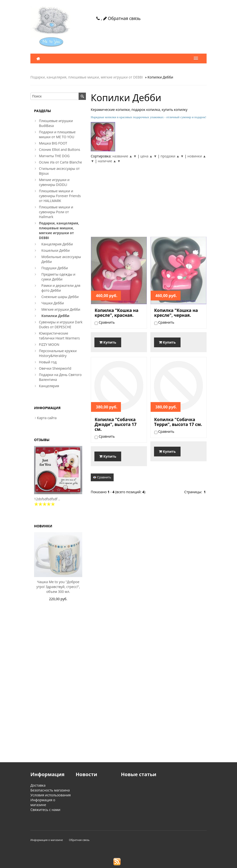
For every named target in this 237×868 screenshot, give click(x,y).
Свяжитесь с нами (45, 810)
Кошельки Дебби (55, 250)
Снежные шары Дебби (60, 297)
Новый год (48, 362)
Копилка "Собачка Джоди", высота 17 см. (116, 424)
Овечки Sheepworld (55, 368)
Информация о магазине (43, 802)
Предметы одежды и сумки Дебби (58, 277)
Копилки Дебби (55, 316)
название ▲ (122, 156)
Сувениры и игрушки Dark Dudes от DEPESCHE (61, 324)
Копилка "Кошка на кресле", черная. (176, 313)
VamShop (109, 864)
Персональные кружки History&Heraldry (58, 353)
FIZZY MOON (49, 344)
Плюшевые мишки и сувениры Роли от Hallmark (56, 212)
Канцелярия (49, 386)
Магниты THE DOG (54, 156)
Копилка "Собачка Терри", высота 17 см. (178, 422)
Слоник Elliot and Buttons (59, 149)
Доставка (38, 785)
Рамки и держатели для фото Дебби (61, 288)
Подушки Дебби (55, 268)
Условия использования (51, 795)
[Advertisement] (149, 200)
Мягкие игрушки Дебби (61, 309)
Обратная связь (122, 18)
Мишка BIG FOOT (53, 143)
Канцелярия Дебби (57, 244)
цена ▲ (146, 156)
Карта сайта (47, 418)
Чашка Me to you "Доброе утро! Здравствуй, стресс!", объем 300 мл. (58, 587)
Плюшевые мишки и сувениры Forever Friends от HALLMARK (60, 196)
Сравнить (102, 477)
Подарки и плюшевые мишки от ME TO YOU (57, 134)
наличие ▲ (107, 161)
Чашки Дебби (53, 303)
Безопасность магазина (50, 790)
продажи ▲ (170, 156)
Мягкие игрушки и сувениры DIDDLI (54, 182)
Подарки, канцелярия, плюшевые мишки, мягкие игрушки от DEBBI (87, 77)
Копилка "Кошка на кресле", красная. (117, 313)
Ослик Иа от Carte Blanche (60, 162)
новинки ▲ (197, 156)
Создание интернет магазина (143, 864)
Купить (108, 342)
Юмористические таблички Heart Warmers (59, 336)
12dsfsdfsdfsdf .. (47, 499)
